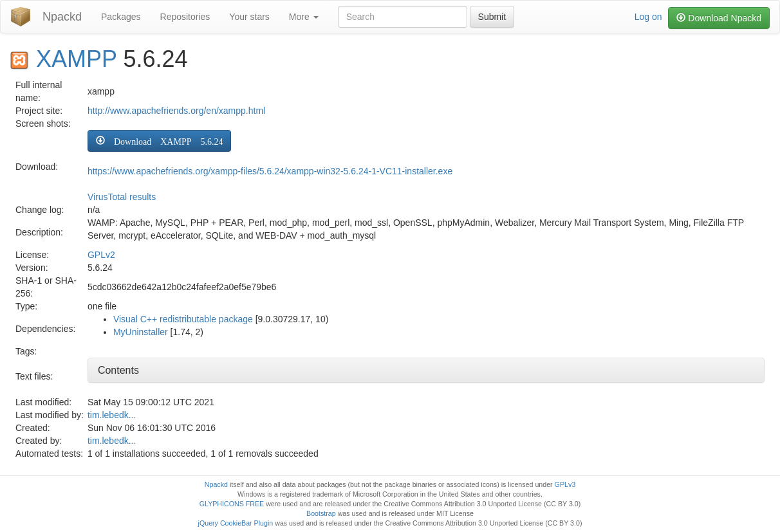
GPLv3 (565, 484)
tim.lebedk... (112, 415)
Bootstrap (321, 513)
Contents (118, 370)
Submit (492, 17)
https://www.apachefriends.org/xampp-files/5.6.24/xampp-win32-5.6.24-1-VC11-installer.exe (270, 171)
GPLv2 (101, 255)
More (304, 17)
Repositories (185, 17)
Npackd (62, 17)
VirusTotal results (122, 197)
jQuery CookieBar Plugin (236, 523)
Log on (648, 17)
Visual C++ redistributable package (183, 319)
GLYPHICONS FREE (232, 504)
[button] (160, 141)
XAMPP (76, 59)
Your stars (249, 17)
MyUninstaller (141, 332)
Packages (121, 17)
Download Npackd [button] (719, 18)
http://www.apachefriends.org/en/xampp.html (176, 111)
